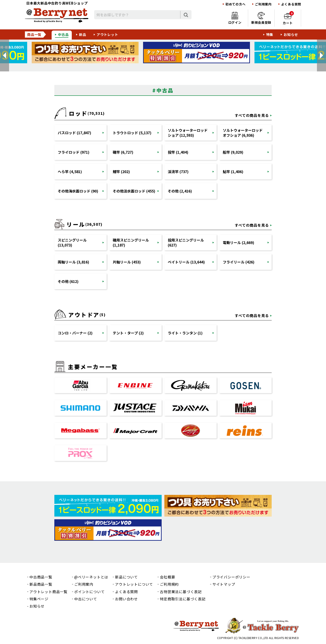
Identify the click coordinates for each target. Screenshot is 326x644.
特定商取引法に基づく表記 (183, 599)
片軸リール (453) (127, 262)
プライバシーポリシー (231, 577)
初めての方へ (235, 4)
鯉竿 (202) (121, 172)
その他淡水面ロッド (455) (134, 191)
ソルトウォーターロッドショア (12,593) (188, 133)
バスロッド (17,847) (74, 133)
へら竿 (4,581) (70, 172)
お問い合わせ (126, 599)
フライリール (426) (239, 262)
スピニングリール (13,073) (72, 242)
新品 (83, 34)
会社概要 (167, 577)
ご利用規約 (169, 584)
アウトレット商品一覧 (48, 592)
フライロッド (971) (74, 152)
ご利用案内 (263, 4)
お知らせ (291, 34)
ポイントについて (89, 592)
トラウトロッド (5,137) (132, 133)
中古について (86, 599)
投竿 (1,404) (178, 152)
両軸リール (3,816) (73, 262)
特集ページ (39, 599)
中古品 (63, 34)
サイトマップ (224, 584)
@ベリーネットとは (91, 577)
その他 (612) (68, 281)
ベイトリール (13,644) (186, 262)
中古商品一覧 (41, 577)
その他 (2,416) (180, 191)
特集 (270, 34)
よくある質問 (291, 4)
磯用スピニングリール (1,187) (131, 242)
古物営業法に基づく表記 (181, 592)
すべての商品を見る (252, 115)
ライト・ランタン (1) (185, 333)
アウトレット (107, 34)
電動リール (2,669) (239, 242)
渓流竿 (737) (178, 172)
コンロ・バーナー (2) (75, 333)
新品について (126, 577)
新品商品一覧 (41, 584)
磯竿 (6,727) (123, 152)
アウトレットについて (134, 584)
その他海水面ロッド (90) (78, 191)
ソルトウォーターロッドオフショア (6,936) (243, 133)
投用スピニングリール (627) (186, 242)
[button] (5, 55)
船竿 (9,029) (233, 152)
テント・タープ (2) (128, 333)
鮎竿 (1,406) (233, 172)
